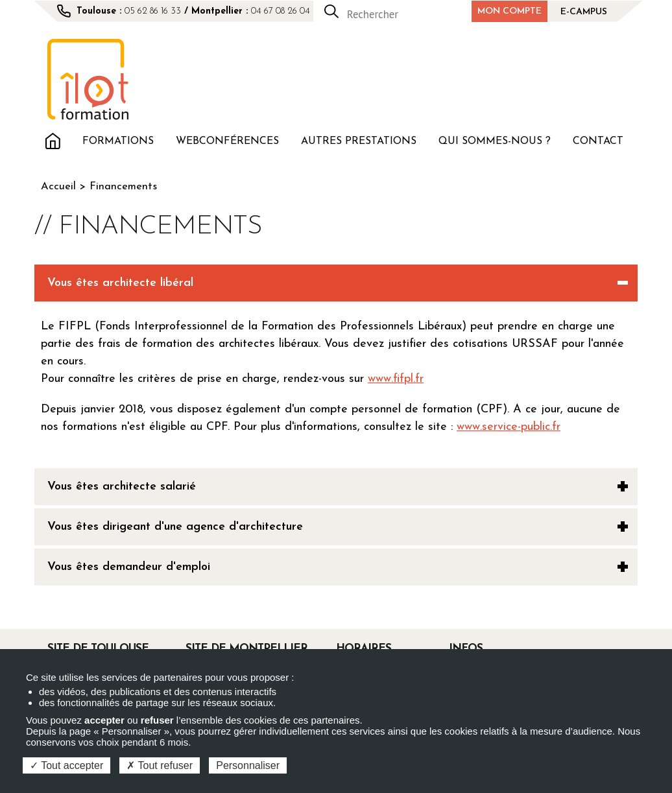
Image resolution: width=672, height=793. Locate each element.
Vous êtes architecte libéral (120, 283)
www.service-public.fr (509, 427)
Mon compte (510, 11)
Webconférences (227, 141)
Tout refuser (160, 765)
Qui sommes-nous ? (495, 141)
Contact (598, 141)
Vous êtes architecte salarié (122, 487)
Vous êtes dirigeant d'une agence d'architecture (175, 527)
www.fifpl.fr (396, 379)
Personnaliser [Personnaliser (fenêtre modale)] (248, 765)
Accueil (53, 140)
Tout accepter (66, 765)
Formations (118, 141)
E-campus (584, 12)
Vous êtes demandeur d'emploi (129, 567)
